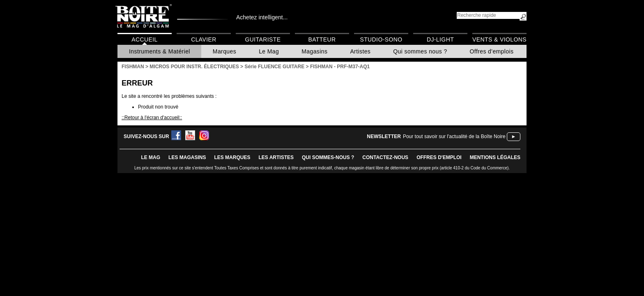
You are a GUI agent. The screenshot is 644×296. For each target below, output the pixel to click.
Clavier (204, 39)
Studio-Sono (381, 39)
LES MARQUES (232, 157)
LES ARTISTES (276, 157)
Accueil (144, 39)
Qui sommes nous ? (420, 51)
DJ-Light (440, 39)
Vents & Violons (499, 39)
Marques (224, 51)
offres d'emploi (439, 157)
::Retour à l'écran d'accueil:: (152, 118)
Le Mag (269, 51)
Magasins (314, 51)
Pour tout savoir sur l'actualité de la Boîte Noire (454, 136)
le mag (151, 157)
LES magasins (187, 157)
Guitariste (263, 39)
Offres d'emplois (492, 51)
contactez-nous (385, 157)
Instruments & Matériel (160, 51)
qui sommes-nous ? (328, 157)
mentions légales (495, 157)
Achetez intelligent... (262, 17)
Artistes (360, 51)
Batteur (322, 39)
